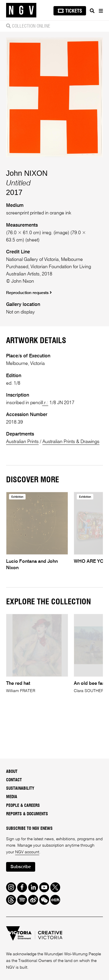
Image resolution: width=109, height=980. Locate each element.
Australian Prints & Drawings (71, 442)
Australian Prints (22, 442)
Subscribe (21, 867)
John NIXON (27, 173)
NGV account (27, 852)
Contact (14, 780)
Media (12, 797)
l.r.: (45, 403)
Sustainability (20, 789)
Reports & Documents (27, 814)
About (12, 772)
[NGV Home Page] (21, 10)
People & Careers (23, 806)
